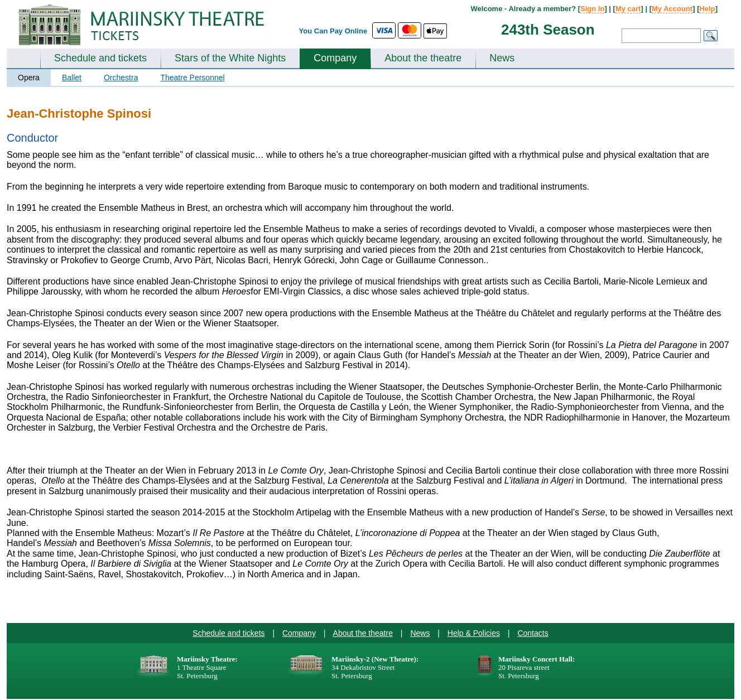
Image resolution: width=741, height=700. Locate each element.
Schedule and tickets (100, 58)
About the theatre (423, 58)
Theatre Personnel (192, 78)
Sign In (592, 9)
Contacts (533, 633)
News (502, 58)
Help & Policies (474, 633)
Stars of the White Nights (230, 58)
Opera (29, 78)
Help (707, 9)
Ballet (72, 78)
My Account (672, 9)
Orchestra (121, 78)
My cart (628, 9)
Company (335, 58)
